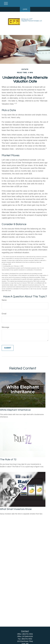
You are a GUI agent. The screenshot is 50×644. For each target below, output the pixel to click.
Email (4, 314)
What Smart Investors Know (16, 509)
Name (4, 300)
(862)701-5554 (28, 634)
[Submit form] (8, 348)
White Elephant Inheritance (15, 410)
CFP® (25, 9)
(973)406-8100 (28, 636)
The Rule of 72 (8, 460)
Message (5, 327)
